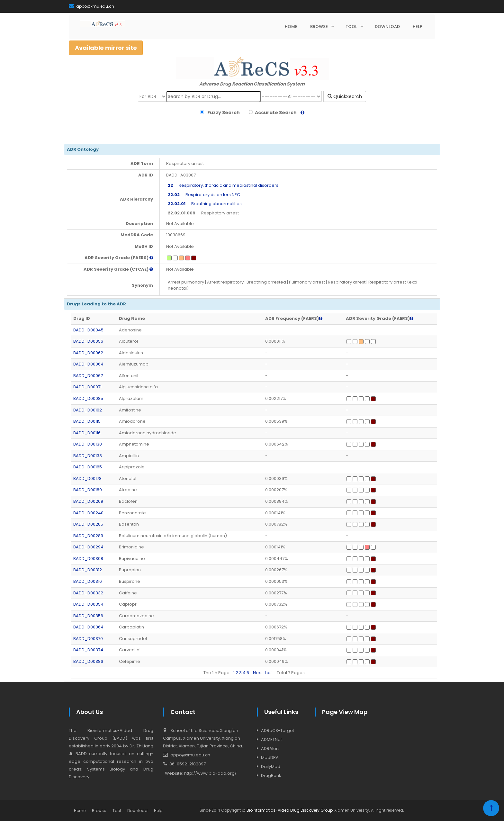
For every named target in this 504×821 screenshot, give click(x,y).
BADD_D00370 (88, 639)
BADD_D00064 (88, 364)
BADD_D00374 (88, 650)
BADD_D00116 (87, 433)
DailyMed (271, 767)
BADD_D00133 (88, 456)
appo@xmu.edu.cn (91, 6)
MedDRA (270, 758)
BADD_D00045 (88, 330)
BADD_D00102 (88, 410)
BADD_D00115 (87, 421)
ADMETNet (271, 740)
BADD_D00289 (88, 536)
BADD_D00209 (88, 501)
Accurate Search (275, 113)
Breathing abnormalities (205, 204)
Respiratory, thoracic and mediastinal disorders (223, 185)
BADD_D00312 (88, 570)
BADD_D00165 (88, 467)
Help (158, 811)
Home (80, 811)
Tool (117, 811)
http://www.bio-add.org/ (210, 773)
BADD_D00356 (88, 616)
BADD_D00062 (88, 353)
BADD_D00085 (88, 398)
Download (137, 811)
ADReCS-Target (278, 731)
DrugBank (271, 776)
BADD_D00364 (88, 627)
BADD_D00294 (88, 547)
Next (257, 673)
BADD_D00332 (88, 593)
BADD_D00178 (87, 478)
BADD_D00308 (88, 559)
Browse (99, 811)
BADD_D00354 (88, 604)
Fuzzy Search (223, 113)
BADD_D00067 (88, 376)
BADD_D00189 (88, 490)
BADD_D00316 (88, 581)
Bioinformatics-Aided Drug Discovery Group (290, 810)
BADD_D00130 (88, 444)
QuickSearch (345, 96)
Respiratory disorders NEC (204, 195)
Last (269, 673)
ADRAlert (270, 749)
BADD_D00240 (88, 513)
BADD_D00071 (87, 387)
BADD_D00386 (88, 661)
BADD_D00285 (88, 524)
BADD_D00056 (88, 341)
